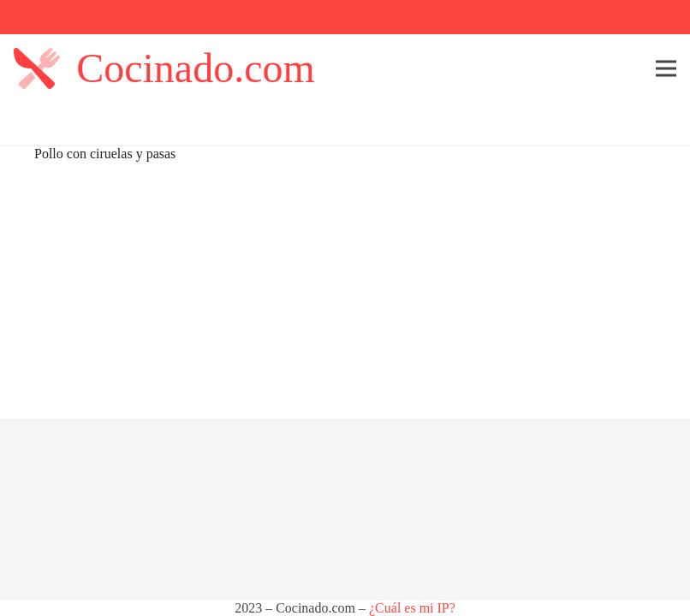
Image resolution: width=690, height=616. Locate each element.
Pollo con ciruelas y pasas (105, 154)
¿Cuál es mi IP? (412, 608)
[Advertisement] (345, 290)
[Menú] (666, 68)
